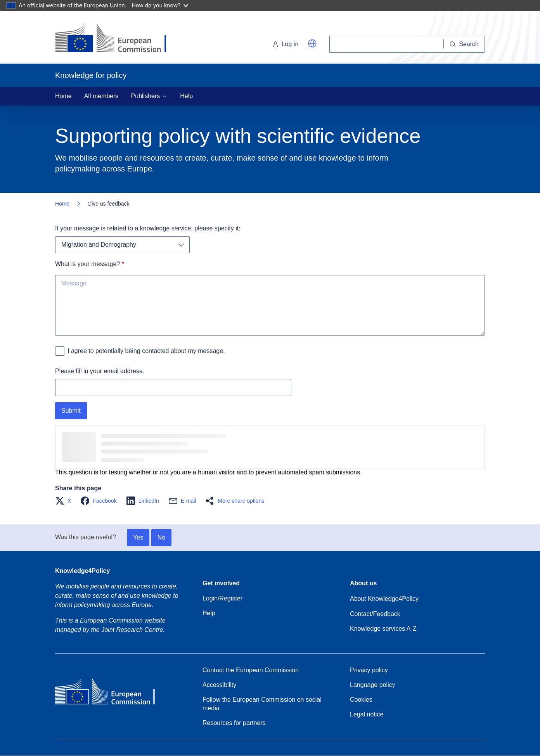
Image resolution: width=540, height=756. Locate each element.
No (161, 537)
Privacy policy (369, 670)
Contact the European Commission (251, 670)
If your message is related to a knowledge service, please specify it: (148, 228)
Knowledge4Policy (82, 571)
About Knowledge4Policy (384, 599)
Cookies (361, 700)
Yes (138, 537)
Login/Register (222, 598)
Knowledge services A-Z (383, 629)
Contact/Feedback (375, 614)
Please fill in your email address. (100, 371)
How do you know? (160, 5)
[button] (312, 43)
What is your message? (87, 264)
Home (63, 96)
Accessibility (219, 685)
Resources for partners (234, 723)
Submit (71, 411)
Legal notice (367, 714)
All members (101, 96)
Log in (286, 44)
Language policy (373, 685)
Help (186, 96)
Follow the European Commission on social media (262, 704)
